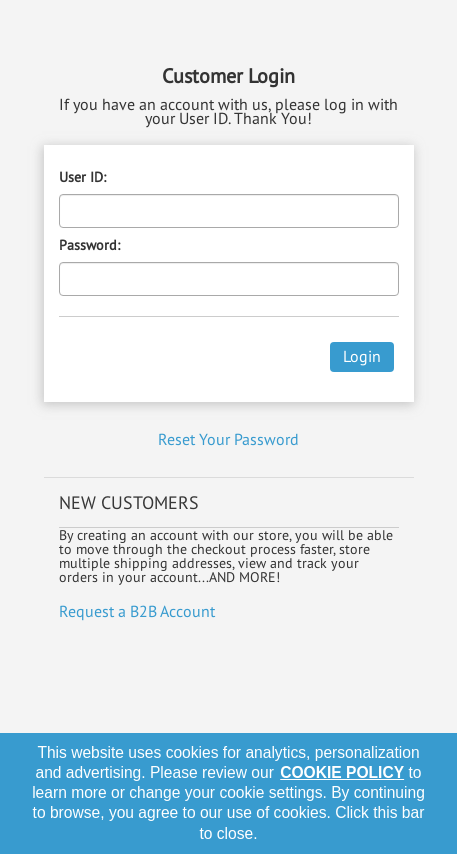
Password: (89, 245)
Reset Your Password (228, 439)
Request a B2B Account (137, 611)
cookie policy (342, 772)
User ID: (82, 177)
